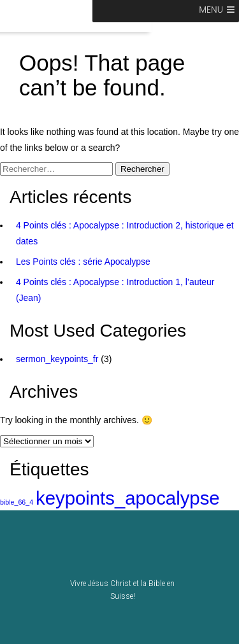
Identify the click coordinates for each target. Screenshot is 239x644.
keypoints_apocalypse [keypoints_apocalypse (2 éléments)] (128, 498)
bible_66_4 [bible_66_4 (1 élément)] (17, 502)
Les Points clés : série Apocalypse (83, 262)
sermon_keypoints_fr (57, 359)
